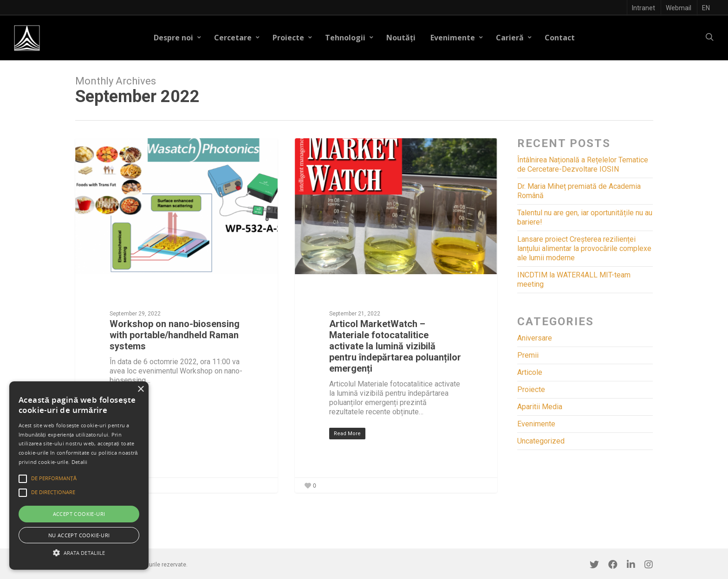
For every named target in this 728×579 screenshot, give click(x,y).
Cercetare (237, 38)
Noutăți (401, 38)
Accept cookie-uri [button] (79, 514)
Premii (528, 355)
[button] (79, 553)
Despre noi (178, 38)
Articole (530, 372)
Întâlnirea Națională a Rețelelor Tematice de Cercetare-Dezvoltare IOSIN (583, 164)
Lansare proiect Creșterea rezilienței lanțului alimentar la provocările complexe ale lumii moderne (584, 248)
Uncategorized (541, 441)
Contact (560, 38)
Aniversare (535, 338)
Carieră (514, 38)
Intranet (643, 8)
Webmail (679, 8)
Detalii (80, 462)
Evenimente (457, 38)
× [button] (140, 389)
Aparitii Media (540, 407)
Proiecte (292, 38)
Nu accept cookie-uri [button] (79, 535)
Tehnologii (349, 38)
